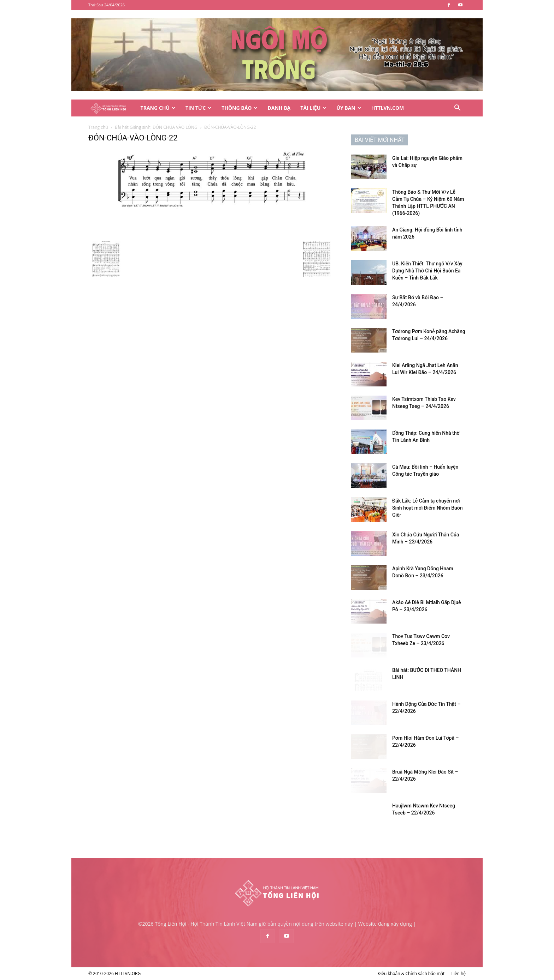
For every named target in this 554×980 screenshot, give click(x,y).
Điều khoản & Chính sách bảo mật (411, 973)
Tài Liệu (313, 108)
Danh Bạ (279, 108)
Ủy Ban (349, 108)
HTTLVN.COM (388, 108)
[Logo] (112, 108)
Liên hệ (458, 973)
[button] (457, 109)
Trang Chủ (158, 108)
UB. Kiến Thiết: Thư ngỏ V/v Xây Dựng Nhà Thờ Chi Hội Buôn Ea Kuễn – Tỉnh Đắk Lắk (427, 271)
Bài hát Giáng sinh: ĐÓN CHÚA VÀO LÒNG (156, 127)
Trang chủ (98, 127)
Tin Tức (198, 108)
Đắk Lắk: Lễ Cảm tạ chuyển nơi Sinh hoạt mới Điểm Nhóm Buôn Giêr (428, 508)
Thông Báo (239, 108)
